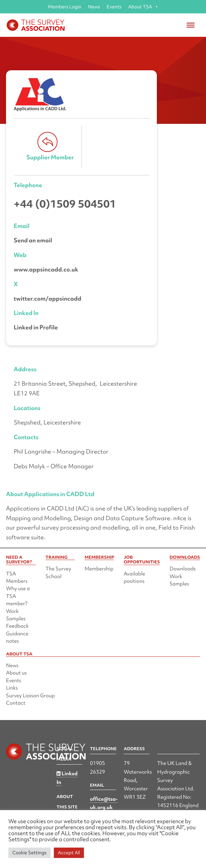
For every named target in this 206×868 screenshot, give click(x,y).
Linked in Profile (36, 327)
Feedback (17, 626)
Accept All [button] (69, 853)
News (94, 7)
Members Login (65, 7)
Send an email (33, 240)
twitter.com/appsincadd (47, 298)
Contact (16, 703)
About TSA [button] (143, 7)
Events (114, 7)
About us (16, 673)
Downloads (183, 569)
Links (12, 688)
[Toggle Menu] (191, 25)
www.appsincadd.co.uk (46, 269)
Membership (99, 569)
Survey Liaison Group (30, 696)
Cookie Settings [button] (29, 853)
